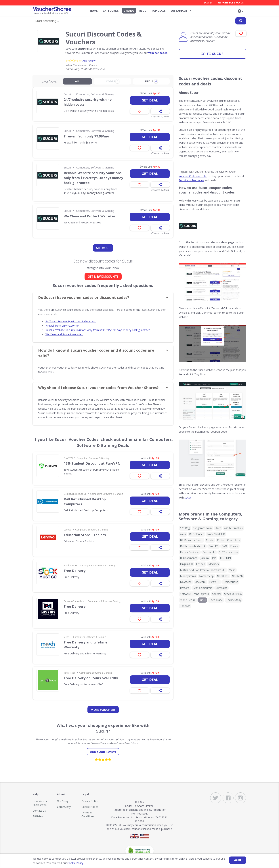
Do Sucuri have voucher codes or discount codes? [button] (84, 297)
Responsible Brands (231, 3)
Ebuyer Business (190, 552)
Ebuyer (234, 546)
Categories (111, 11)
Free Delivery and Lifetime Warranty (86, 645)
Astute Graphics (233, 528)
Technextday (234, 600)
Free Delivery (75, 571)
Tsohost (185, 606)
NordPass (223, 576)
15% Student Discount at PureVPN (92, 463)
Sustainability (181, 11)
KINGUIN (225, 558)
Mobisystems (188, 576)
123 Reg (185, 528)
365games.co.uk (203, 528)
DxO (224, 546)
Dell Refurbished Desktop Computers (85, 502)
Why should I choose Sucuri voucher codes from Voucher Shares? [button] (98, 388)
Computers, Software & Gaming (95, 94)
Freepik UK (209, 552)
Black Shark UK (216, 534)
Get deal (150, 100)
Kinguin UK (186, 564)
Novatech (186, 582)
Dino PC (214, 546)
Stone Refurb (188, 600)
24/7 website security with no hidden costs (88, 102)
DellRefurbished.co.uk (75, 494)
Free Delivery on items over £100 (91, 678)
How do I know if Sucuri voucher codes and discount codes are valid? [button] (96, 353)
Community (64, 807)
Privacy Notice (90, 801)
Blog (143, 11)
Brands (129, 11)
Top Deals (158, 11)
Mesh (66, 637)
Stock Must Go (71, 565)
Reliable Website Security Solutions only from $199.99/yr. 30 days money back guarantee (93, 178)
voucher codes (158, 53)
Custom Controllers (74, 601)
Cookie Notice (90, 807)
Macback (214, 564)
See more (103, 248)
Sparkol (217, 594)
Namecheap (206, 576)
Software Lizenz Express (194, 594)
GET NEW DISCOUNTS (103, 277)
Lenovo (68, 530)
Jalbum (205, 558)
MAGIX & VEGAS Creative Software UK (203, 570)
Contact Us (39, 811)
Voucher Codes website (193, 176)
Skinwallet (221, 588)
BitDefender (196, 534)
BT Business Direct (191, 540)
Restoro (185, 588)
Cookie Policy (72, 863)
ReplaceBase (230, 582)
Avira (183, 534)
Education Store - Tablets (85, 535)
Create (210, 540)
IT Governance (189, 558)
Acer (218, 528)
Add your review (103, 752)
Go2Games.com (228, 552)
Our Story (63, 801)
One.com (200, 582)
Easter (208, 3)
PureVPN (68, 458)
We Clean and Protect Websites (90, 216)
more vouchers (103, 710)
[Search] (241, 21)
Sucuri (213, 52)
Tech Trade (70, 673)
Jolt (214, 558)
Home (94, 11)
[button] (241, 11)
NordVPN (237, 576)
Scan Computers (203, 588)
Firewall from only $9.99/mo (86, 136)
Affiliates (38, 816)
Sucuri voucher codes (191, 180)
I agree (238, 860)
